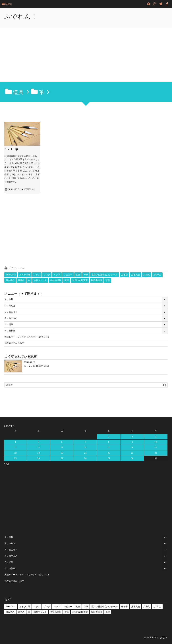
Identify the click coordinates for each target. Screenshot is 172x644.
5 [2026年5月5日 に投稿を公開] (39, 442)
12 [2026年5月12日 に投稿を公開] (38, 448)
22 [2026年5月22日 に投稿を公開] (109, 453)
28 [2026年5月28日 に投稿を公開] (85, 458)
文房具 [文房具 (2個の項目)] (147, 275)
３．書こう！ (11, 312)
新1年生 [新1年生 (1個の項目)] (157, 275)
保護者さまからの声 (14, 343)
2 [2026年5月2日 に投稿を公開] (132, 437)
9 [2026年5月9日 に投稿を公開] (132, 442)
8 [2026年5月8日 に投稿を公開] (109, 442)
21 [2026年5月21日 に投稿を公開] (85, 453)
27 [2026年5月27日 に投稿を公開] (62, 458)
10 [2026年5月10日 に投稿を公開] (156, 442)
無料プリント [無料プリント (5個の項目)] (40, 280)
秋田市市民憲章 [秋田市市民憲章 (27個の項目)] (80, 280)
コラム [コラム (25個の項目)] (37, 275)
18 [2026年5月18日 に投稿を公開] (15, 453)
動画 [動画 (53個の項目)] (78, 275)
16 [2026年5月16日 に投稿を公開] (132, 448)
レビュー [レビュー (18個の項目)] (68, 275)
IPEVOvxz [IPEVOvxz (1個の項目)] (11, 275)
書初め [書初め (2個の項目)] (21, 280)
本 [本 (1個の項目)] (29, 280)
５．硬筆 (9, 324)
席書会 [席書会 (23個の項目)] (125, 275)
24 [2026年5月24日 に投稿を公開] (156, 453)
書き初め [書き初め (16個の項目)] (10, 280)
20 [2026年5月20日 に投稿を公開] (62, 453)
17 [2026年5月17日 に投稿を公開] (156, 448)
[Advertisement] (86, 55)
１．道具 (9, 299)
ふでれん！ (21, 16)
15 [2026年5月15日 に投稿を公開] (109, 448)
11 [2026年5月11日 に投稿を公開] (15, 448)
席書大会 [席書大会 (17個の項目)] (136, 275)
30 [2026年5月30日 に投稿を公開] (132, 458)
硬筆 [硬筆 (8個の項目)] (67, 280)
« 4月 (7, 464)
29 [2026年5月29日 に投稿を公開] (109, 458)
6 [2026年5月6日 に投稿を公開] (62, 442)
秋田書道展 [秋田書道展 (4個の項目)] (97, 280)
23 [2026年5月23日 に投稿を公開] (132, 453)
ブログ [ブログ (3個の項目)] (47, 275)
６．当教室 (10, 331)
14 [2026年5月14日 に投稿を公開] (85, 448)
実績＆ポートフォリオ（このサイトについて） (27, 337)
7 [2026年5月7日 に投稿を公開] (85, 442)
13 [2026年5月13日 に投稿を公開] (62, 448)
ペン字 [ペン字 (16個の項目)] (57, 275)
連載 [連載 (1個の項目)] (108, 280)
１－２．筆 (11, 149)
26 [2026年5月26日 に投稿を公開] (38, 458)
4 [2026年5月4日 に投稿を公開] (15, 442)
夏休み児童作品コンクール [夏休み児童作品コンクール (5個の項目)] (105, 275)
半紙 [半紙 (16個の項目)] (86, 275)
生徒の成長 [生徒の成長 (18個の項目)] (56, 280)
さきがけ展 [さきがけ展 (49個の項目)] (25, 275)
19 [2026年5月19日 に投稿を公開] (38, 453)
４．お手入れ (11, 318)
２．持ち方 (10, 306)
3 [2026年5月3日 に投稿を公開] (156, 437)
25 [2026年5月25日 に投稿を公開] (15, 458)
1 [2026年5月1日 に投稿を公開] (109, 437)
